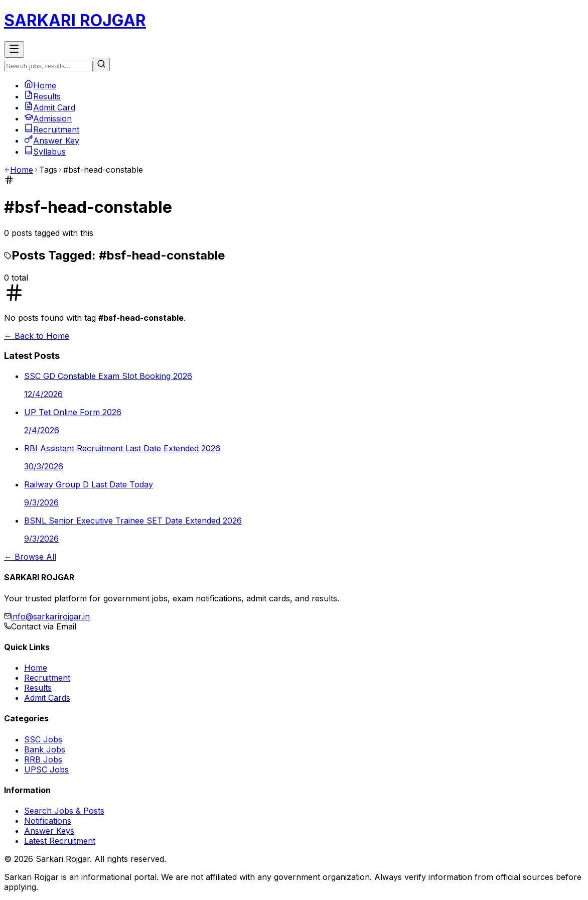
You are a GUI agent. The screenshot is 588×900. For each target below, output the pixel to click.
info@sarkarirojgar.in (50, 616)
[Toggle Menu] (14, 49)
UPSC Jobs (46, 769)
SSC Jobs (43, 739)
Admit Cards (47, 698)
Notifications (48, 821)
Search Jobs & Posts (64, 811)
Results (42, 96)
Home (40, 85)
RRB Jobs (43, 759)
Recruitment (52, 130)
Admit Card (50, 107)
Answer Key (52, 141)
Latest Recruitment (60, 841)
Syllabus (45, 152)
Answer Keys (49, 831)
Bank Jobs (45, 749)
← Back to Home (37, 336)
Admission (48, 118)
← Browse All (30, 557)
